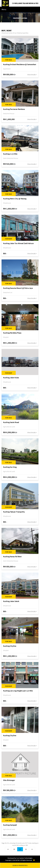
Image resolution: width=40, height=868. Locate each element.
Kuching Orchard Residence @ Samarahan (20, 65)
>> (32, 849)
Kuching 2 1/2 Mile (10, 154)
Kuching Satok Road (11, 422)
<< (8, 849)
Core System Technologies (24, 858)
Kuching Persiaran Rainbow (14, 109)
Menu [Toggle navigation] (4, 9)
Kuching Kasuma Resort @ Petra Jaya (18, 288)
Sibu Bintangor (9, 780)
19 (14, 849)
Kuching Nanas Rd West (12, 557)
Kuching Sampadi (10, 825)
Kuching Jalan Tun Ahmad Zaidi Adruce (18, 243)
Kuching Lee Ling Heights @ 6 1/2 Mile (18, 691)
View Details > (32, 75)
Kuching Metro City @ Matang (15, 199)
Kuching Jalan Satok (11, 601)
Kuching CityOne (10, 646)
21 (26, 849)
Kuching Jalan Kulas (11, 378)
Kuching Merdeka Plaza (12, 333)
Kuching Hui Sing (10, 467)
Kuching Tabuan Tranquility (14, 512)
